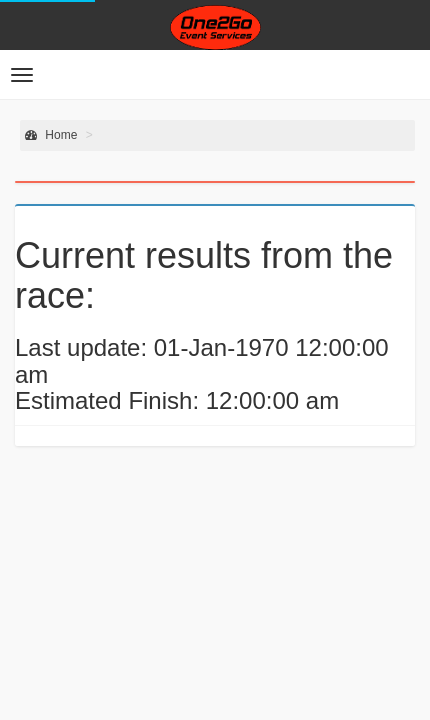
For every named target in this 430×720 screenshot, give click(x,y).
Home (51, 135)
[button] (22, 75)
